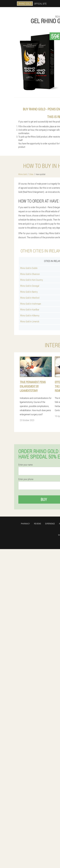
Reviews (37, 524)
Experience (50, 524)
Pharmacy (25, 524)
